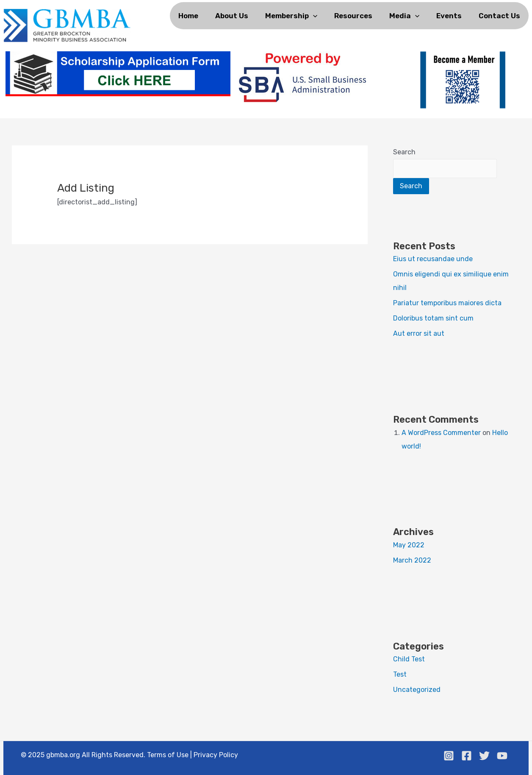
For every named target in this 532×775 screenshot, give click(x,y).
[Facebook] (467, 756)
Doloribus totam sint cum (433, 318)
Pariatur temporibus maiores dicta (447, 303)
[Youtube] (502, 756)
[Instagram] (449, 756)
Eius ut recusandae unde (433, 259)
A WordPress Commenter (441, 433)
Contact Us (499, 16)
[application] (313, 16)
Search (404, 152)
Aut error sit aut (419, 333)
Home (188, 16)
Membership (291, 16)
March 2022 (412, 560)
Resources (353, 16)
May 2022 (409, 545)
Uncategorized (417, 690)
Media (404, 16)
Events (449, 16)
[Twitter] (484, 756)
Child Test (409, 659)
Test (400, 674)
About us (232, 16)
